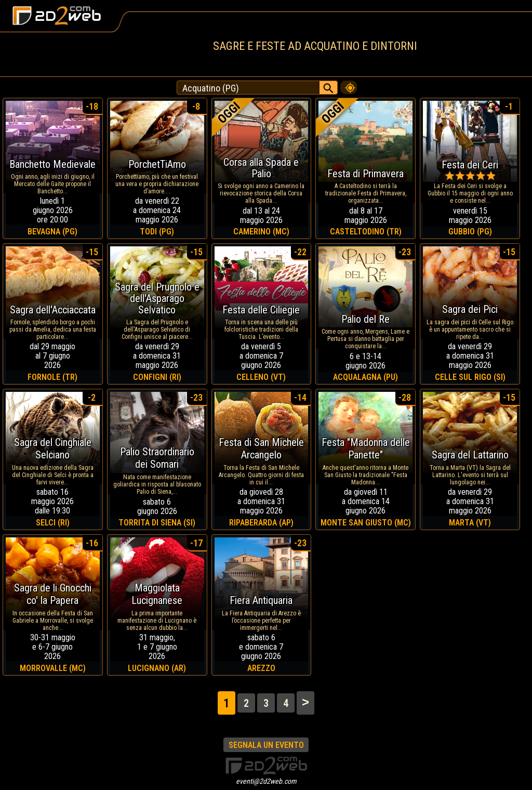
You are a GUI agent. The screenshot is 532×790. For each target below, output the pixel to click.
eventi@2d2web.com (266, 781)
